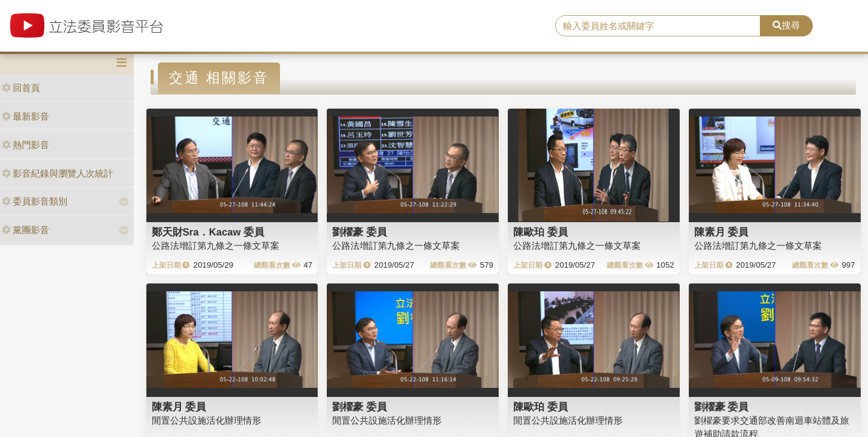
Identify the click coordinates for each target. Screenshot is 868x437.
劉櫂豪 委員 (360, 232)
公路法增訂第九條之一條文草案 (216, 246)
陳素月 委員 (722, 232)
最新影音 (26, 116)
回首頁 (21, 88)
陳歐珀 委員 (541, 232)
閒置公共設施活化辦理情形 (207, 420)
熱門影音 (26, 145)
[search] (658, 26)
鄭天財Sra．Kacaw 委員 (208, 232)
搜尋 (786, 25)
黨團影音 (26, 230)
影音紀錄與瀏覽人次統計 (57, 173)
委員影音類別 (35, 201)
